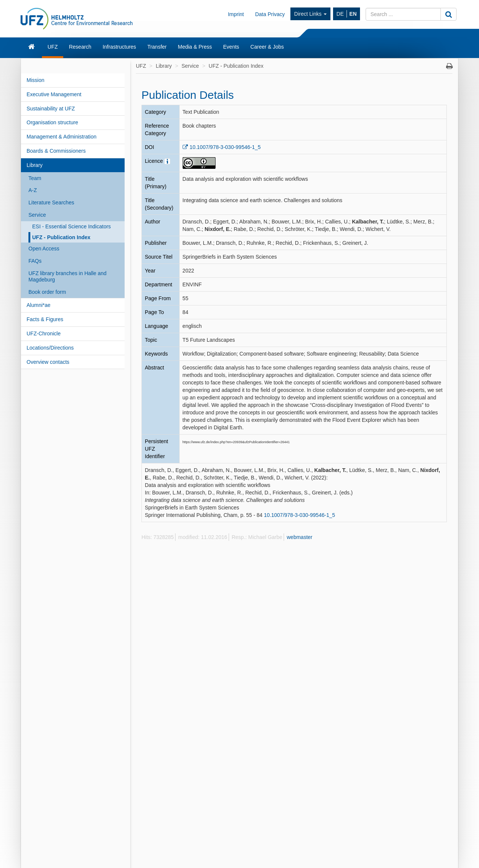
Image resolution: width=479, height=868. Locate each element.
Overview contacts (48, 362)
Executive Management (54, 94)
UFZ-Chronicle (44, 334)
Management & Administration (62, 137)
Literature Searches (51, 202)
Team (35, 178)
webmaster (299, 537)
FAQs (35, 261)
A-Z (33, 190)
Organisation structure (52, 122)
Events (231, 47)
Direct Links (310, 14)
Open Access (44, 249)
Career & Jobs (267, 47)
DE (340, 14)
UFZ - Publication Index (61, 237)
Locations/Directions (50, 348)
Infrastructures (119, 47)
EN (353, 14)
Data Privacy (270, 14)
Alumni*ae (39, 305)
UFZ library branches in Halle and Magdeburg (68, 276)
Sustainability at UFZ (51, 109)
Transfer (157, 47)
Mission (35, 80)
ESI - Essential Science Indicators (71, 226)
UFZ (53, 47)
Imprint (236, 14)
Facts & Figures (45, 319)
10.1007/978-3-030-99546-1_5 (225, 147)
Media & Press (195, 47)
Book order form (47, 292)
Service (37, 215)
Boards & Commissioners (56, 151)
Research (80, 47)
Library (35, 165)
